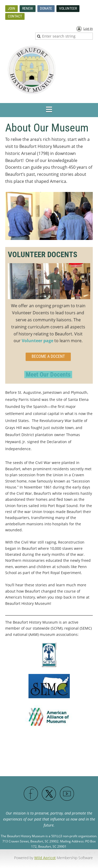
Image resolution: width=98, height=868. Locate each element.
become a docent (48, 356)
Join (11, 8)
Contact (15, 16)
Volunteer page (38, 341)
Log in (88, 28)
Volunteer (68, 8)
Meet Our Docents (48, 375)
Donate (46, 8)
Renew (28, 8)
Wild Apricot (45, 858)
